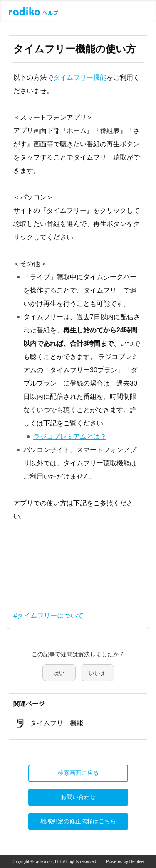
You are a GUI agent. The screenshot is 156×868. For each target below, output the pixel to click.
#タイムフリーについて (48, 616)
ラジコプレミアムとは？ (70, 436)
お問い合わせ (78, 797)
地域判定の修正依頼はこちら (78, 821)
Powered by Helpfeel (125, 862)
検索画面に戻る (78, 773)
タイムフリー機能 (80, 77)
